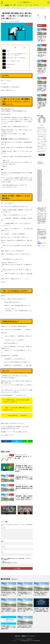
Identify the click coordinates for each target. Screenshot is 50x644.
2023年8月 (39, 187)
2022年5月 (39, 200)
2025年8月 (39, 172)
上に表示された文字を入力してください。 (10, 563)
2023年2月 (39, 192)
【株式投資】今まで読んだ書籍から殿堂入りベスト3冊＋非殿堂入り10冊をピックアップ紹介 (42, 105)
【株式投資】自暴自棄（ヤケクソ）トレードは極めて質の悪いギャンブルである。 (42, 54)
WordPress (38, 641)
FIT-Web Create (25, 641)
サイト (2, 552)
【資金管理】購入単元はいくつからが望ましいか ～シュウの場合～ (24, 479)
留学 (11, 5)
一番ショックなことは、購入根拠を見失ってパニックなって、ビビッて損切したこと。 (15, 54)
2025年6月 (39, 173)
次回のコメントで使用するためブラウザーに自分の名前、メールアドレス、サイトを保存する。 (16, 559)
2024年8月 (39, 176)
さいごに (6, 67)
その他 (31, 5)
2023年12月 (40, 183)
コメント (3, 528)
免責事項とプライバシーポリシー (28, 636)
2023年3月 (39, 191)
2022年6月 (39, 199)
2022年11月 (40, 195)
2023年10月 (40, 185)
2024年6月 (39, 178)
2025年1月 (39, 175)
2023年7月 (39, 187)
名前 (2, 541)
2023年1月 (39, 193)
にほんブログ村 (40, 164)
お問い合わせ (36, 5)
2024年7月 (39, 177)
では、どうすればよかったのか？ (11, 61)
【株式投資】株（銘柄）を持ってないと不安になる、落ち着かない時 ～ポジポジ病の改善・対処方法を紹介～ (24, 468)
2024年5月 (39, 179)
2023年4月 (39, 190)
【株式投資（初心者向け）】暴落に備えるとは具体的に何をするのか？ (24, 488)
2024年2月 (39, 181)
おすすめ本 (19, 5)
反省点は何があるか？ (9, 64)
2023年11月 (40, 184)
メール (3, 547)
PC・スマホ (25, 5)
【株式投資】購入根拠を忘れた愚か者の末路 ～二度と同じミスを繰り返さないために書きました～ (29, 8)
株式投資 (7, 5)
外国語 (14, 5)
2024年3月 (39, 180)
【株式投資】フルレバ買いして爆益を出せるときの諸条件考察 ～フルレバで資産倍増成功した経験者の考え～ (41, 611)
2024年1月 (39, 182)
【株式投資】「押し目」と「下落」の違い (23, 457)
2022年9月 (39, 197)
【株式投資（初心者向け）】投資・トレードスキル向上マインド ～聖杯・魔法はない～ (42, 39)
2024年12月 (40, 175)
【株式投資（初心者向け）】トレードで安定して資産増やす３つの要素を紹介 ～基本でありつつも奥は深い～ (42, 88)
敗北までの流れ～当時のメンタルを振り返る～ (14, 58)
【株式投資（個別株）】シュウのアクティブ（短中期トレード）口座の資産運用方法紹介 (8, 627)
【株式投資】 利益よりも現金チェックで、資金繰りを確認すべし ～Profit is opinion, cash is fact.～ (24, 498)
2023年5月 (39, 189)
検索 (38, 15)
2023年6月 (39, 188)
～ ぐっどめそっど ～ (25, 2)
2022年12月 (40, 194)
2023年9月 (39, 186)
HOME (3, 8)
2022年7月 (39, 198)
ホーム (2, 5)
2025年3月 (39, 174)
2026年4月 (39, 171)
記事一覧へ (41, 155)
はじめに (6, 51)
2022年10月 (40, 196)
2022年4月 (39, 201)
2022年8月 (39, 198)
